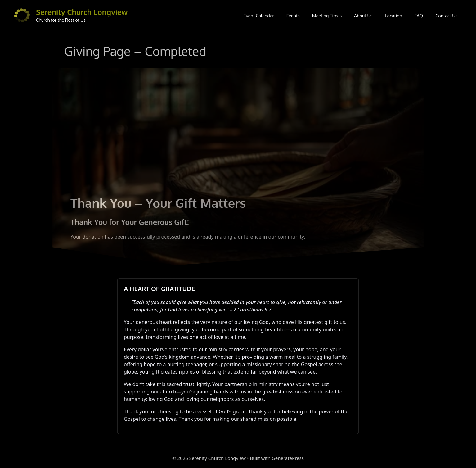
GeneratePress (288, 458)
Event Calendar (258, 16)
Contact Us (446, 16)
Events (293, 16)
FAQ (419, 16)
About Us (363, 16)
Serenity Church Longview (82, 12)
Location (393, 16)
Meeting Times (327, 16)
